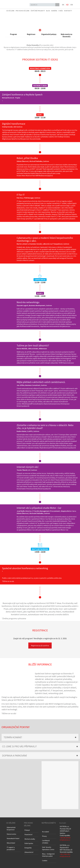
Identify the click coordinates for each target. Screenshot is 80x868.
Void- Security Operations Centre (48, 848)
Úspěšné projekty (38, 11)
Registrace (31, 34)
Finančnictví (28, 835)
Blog (48, 11)
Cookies (45, 861)
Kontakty (68, 11)
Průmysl (27, 830)
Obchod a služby (30, 839)
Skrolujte (40, 30)
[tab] (40, 737)
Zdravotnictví (29, 852)
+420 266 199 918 (65, 838)
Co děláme (10, 11)
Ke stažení (45, 832)
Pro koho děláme (22, 11)
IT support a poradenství (11, 848)
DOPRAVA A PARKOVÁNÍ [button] (14, 756)
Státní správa (29, 843)
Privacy (44, 836)
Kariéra (54, 11)
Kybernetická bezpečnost (11, 829)
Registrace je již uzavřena (40, 646)
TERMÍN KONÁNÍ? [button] (13, 737)
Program (13, 34)
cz (67, 5)
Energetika (28, 848)
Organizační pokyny (49, 34)
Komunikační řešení (13, 838)
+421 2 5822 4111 (65, 854)
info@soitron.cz (65, 840)
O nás (61, 11)
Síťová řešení (11, 843)
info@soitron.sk (65, 856)
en (72, 5)
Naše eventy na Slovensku (67, 35)
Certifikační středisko (46, 842)
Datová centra (11, 834)
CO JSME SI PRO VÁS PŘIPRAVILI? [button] (19, 746)
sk (63, 5)
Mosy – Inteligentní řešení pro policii (48, 855)
